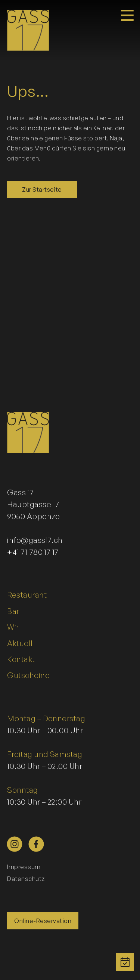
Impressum (24, 867)
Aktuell (20, 643)
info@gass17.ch (35, 540)
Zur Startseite (42, 190)
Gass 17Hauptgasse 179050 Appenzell (36, 504)
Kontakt (21, 659)
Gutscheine (28, 675)
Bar (13, 611)
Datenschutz (26, 879)
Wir (13, 627)
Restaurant (27, 595)
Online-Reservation (43, 921)
